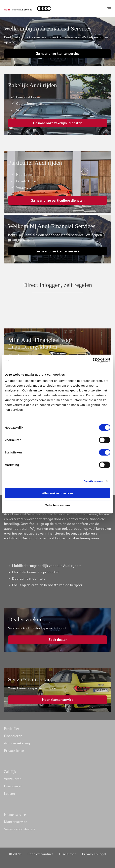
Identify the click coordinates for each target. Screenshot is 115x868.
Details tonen (93, 481)
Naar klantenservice (58, 700)
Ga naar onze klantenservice (57, 54)
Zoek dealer (58, 640)
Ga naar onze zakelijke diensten (58, 123)
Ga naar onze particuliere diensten (57, 200)
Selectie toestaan (58, 505)
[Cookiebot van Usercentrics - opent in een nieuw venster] (93, 360)
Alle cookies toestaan (57, 493)
